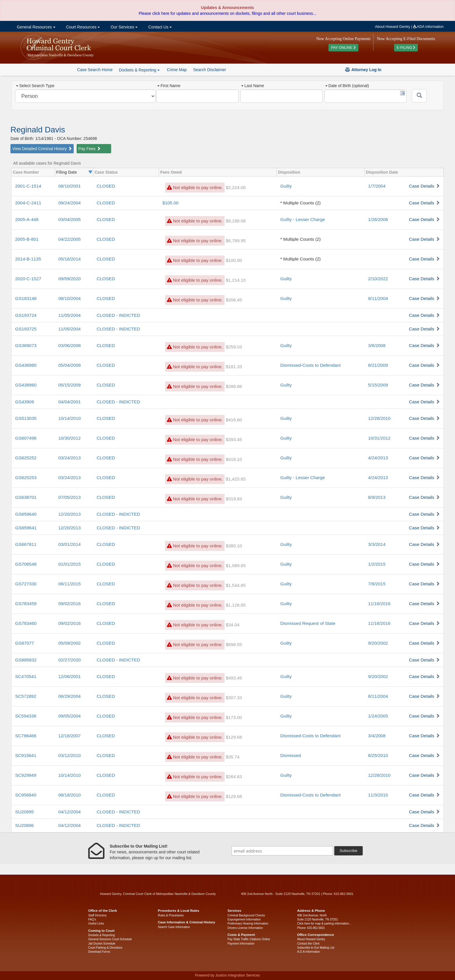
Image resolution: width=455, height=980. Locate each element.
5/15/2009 (378, 385)
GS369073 (26, 345)
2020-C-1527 (28, 279)
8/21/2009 (378, 365)
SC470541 (26, 676)
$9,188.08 (236, 221)
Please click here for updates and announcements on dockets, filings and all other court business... (228, 13)
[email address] (282, 851)
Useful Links (96, 924)
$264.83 (234, 777)
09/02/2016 (69, 604)
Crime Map (177, 70)
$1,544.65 (236, 585)
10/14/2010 (69, 418)
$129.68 (234, 737)
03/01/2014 (69, 544)
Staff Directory (97, 915)
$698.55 (234, 644)
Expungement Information (244, 919)
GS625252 (26, 458)
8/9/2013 (377, 497)
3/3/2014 (377, 544)
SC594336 (26, 716)
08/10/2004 (69, 298)
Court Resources (83, 27)
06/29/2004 (69, 696)
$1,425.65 (236, 479)
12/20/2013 (69, 514)
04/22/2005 (69, 239)
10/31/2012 (379, 438)
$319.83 (234, 499)
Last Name (253, 86)
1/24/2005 (378, 716)
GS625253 (26, 478)
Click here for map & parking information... (324, 924)
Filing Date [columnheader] (67, 172)
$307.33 (234, 698)
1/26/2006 (378, 219)
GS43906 (25, 402)
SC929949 (26, 775)
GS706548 (26, 564)
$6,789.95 (236, 241)
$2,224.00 (236, 187)
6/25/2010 (378, 755)
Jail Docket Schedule (102, 944)
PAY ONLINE (343, 48)
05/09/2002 (69, 643)
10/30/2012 (69, 438)
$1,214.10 (236, 280)
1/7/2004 (377, 186)
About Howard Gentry (392, 27)
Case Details (421, 186)
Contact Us (159, 27)
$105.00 (171, 203)
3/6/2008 (377, 345)
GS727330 (26, 584)
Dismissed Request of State (308, 623)
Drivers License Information (245, 928)
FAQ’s (92, 919)
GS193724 (26, 315)
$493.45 (234, 678)
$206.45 (234, 300)
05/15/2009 (69, 385)
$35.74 (233, 757)
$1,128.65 (236, 605)
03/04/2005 (69, 219)
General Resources (35, 27)
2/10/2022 (378, 279)
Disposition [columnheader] (289, 172)
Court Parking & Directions (105, 948)
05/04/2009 (69, 365)
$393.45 (234, 439)
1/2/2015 (377, 564)
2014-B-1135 (28, 259)
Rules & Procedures (171, 915)
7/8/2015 (377, 584)
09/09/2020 (69, 279)
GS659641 (26, 528)
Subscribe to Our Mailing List (316, 948)
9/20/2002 (378, 643)
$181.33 (234, 367)
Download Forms (99, 952)
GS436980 (26, 365)
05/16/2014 (69, 259)
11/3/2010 (378, 795)
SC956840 (26, 795)
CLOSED (106, 186)
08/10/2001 (69, 186)
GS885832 (26, 660)
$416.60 (234, 420)
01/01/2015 (69, 564)
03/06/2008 (69, 345)
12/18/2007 (69, 736)
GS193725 (26, 329)
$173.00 (234, 717)
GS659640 (26, 514)
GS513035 (26, 418)
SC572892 (26, 696)
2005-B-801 (27, 239)
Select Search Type (35, 86)
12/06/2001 (69, 676)
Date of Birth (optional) (347, 86)
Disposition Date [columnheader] (382, 172)
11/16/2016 (379, 604)
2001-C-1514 (28, 186)
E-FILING (406, 48)
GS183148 (26, 298)
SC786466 (26, 736)
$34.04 (233, 625)
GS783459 (26, 604)
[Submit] (419, 96)
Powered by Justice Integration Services (228, 975)
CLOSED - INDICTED (118, 315)
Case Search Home (95, 70)
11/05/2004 (69, 315)
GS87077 (25, 643)
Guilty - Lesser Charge (303, 219)
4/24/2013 (378, 458)
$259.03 (234, 347)
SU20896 (24, 825)
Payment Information (241, 944)
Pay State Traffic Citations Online (249, 939)
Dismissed (291, 755)
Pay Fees (90, 149)
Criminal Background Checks (246, 915)
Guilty (286, 186)
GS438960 (26, 385)
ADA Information (428, 27)
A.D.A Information (308, 952)
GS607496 (26, 438)
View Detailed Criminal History (42, 149)
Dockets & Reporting (102, 935)
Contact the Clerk (308, 944)
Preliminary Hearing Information (248, 924)
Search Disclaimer (210, 70)
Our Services (123, 27)
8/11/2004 (378, 298)
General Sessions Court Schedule (110, 939)
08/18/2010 (69, 795)
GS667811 (26, 544)
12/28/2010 (379, 418)
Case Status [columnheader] (106, 172)
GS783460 (26, 623)
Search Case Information (174, 927)
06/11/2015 (69, 584)
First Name (169, 86)
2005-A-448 (27, 219)
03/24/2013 (69, 458)
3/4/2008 (377, 736)
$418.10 (234, 459)
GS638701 (26, 497)
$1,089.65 (236, 565)
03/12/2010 (69, 755)
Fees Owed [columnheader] (171, 172)
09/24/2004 (69, 203)
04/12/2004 (69, 812)
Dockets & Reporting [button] (139, 70)
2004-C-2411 (28, 203)
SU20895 (24, 812)
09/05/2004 (69, 716)
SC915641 (26, 755)
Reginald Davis (38, 130)
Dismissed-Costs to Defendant (310, 365)
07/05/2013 (69, 497)
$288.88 (234, 386)
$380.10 (234, 546)
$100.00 (234, 260)
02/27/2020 (69, 660)
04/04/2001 (69, 402)
